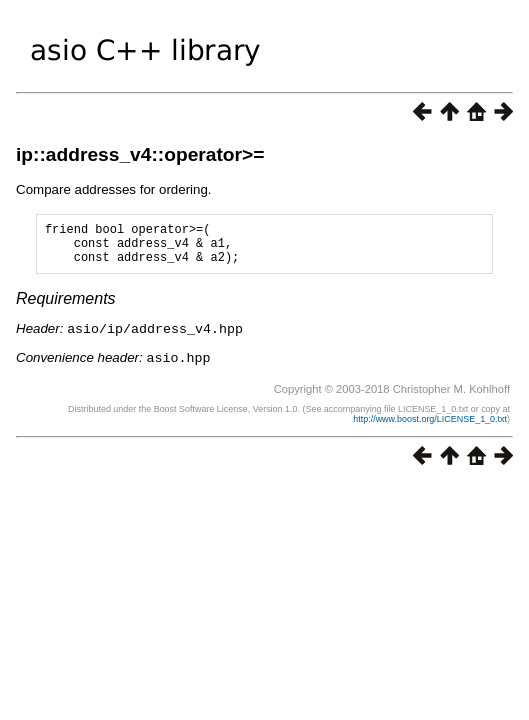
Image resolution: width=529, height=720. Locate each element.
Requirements (66, 307)
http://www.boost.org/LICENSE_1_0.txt (430, 426)
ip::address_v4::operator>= (140, 154)
